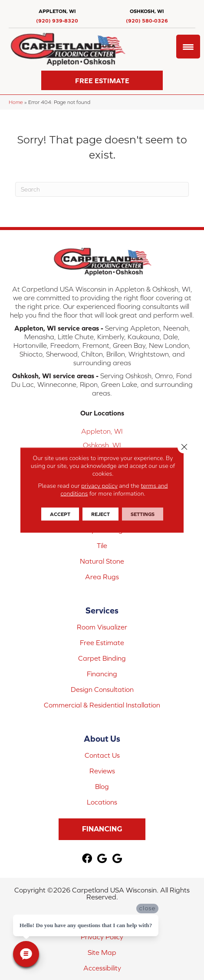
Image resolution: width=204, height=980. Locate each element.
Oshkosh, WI (102, 445)
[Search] (102, 189)
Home (16, 102)
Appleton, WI (102, 431)
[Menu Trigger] (188, 47)
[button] (102, 80)
